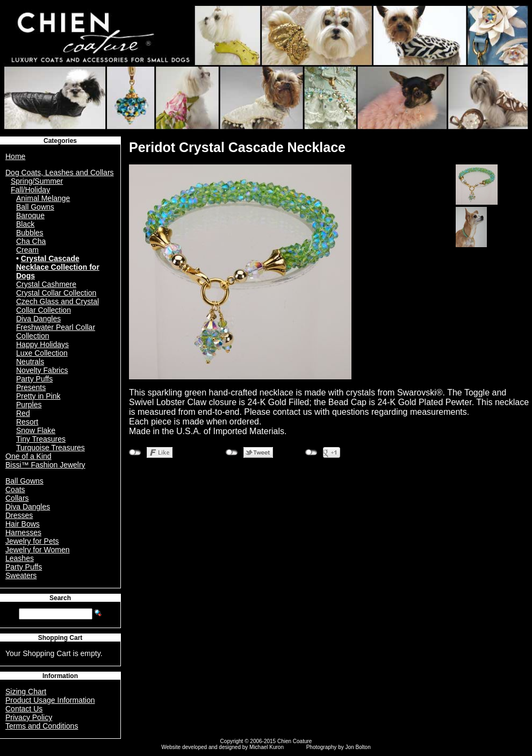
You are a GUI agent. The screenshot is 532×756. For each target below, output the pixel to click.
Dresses (19, 515)
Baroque (30, 215)
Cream (27, 250)
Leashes (20, 558)
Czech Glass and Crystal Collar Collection (57, 306)
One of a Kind (28, 456)
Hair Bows (23, 524)
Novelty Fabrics (42, 370)
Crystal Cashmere (46, 284)
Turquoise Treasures (51, 448)
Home (15, 156)
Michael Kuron (267, 747)
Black (25, 224)
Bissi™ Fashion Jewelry (45, 465)
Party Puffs (34, 379)
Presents (31, 387)
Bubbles (30, 233)
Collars (17, 498)
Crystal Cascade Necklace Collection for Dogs (58, 267)
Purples (29, 405)
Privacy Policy (29, 717)
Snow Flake (36, 430)
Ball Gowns (35, 207)
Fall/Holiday (30, 190)
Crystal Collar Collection (56, 293)
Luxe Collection (42, 353)
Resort (27, 422)
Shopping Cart (60, 638)
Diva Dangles (38, 319)
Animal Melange (43, 198)
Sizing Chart (26, 692)
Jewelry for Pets (32, 541)
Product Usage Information (50, 700)
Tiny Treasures (41, 439)
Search (60, 598)
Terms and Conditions (42, 726)
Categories (60, 141)
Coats (15, 489)
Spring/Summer (37, 181)
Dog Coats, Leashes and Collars (60, 172)
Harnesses (23, 532)
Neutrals (30, 362)
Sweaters (21, 575)
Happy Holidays (42, 344)
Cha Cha (31, 241)
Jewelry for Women (38, 550)
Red (23, 413)
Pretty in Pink (38, 396)
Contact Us (24, 709)
